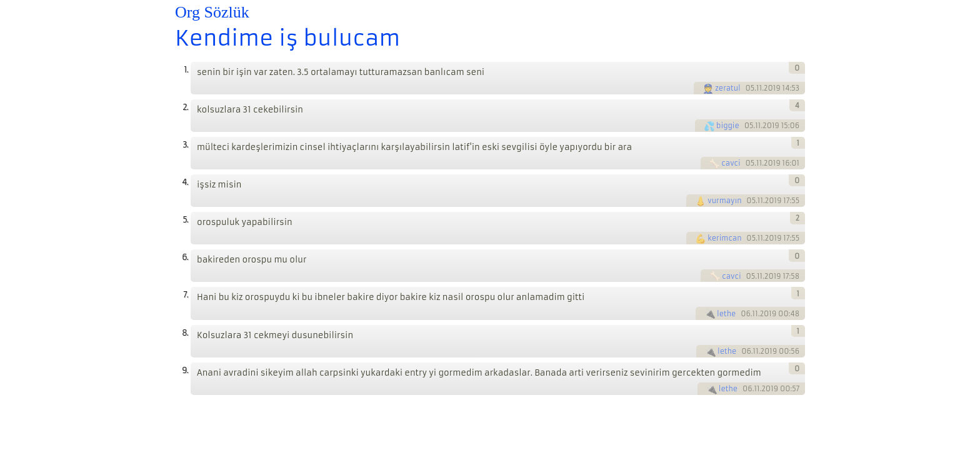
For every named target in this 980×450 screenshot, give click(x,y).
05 (750, 88)
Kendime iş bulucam (287, 38)
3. (185, 145)
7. (186, 295)
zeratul (728, 88)
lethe (726, 314)
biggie (728, 126)
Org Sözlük (212, 12)
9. (185, 370)
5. (185, 220)
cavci (731, 163)
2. (185, 107)
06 (746, 314)
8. (185, 333)
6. (185, 257)
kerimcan (724, 238)
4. (185, 182)
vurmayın (724, 201)
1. (186, 70)
